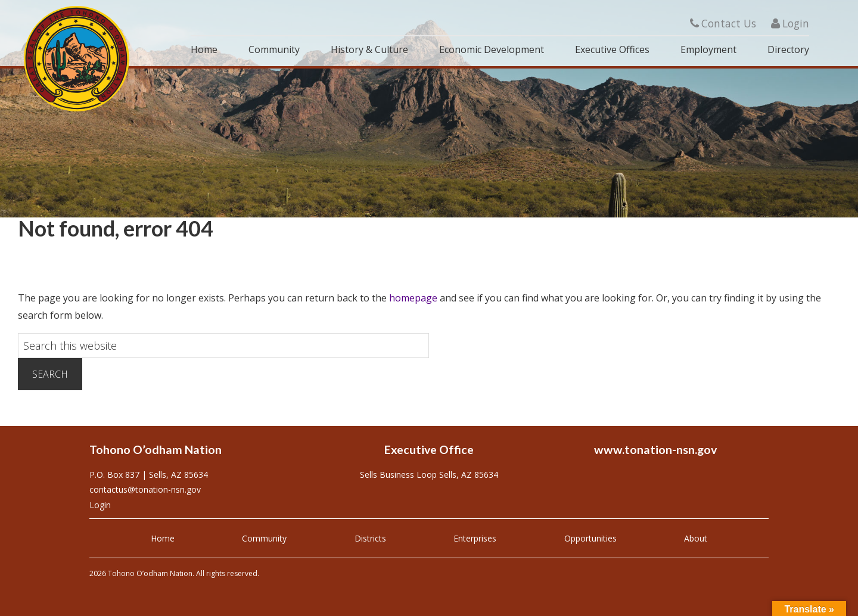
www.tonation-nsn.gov (655, 449)
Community (264, 538)
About (696, 538)
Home (163, 538)
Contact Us (723, 23)
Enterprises (475, 538)
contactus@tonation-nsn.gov (145, 489)
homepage (413, 298)
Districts (370, 538)
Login (790, 23)
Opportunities (590, 538)
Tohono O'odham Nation (77, 59)
